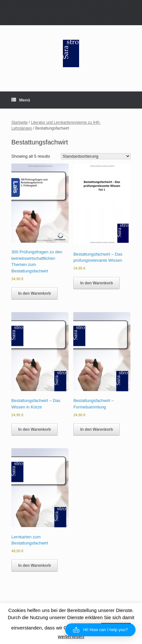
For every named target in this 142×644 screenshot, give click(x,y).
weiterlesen (71, 636)
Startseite (20, 122)
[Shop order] (96, 156)
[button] (100, 630)
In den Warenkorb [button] (35, 293)
